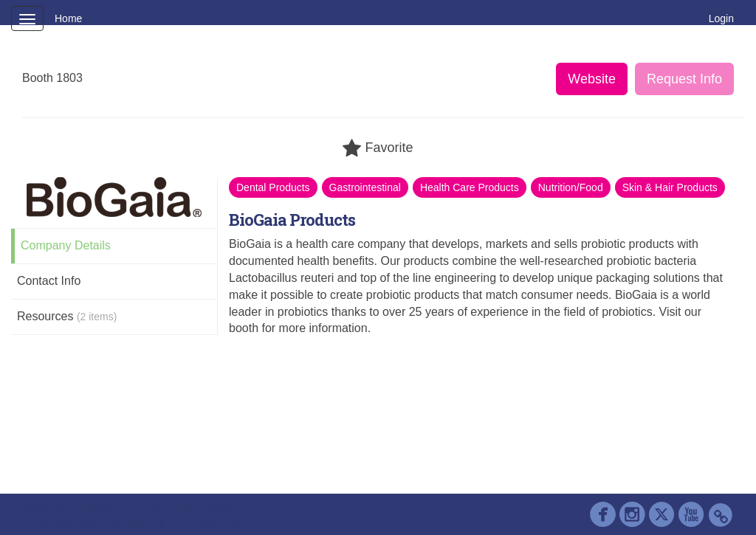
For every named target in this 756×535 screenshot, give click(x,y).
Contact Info (49, 281)
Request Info (684, 79)
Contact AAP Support (193, 508)
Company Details (66, 245)
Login (721, 18)
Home (68, 18)
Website (592, 79)
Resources (67, 316)
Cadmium (103, 508)
